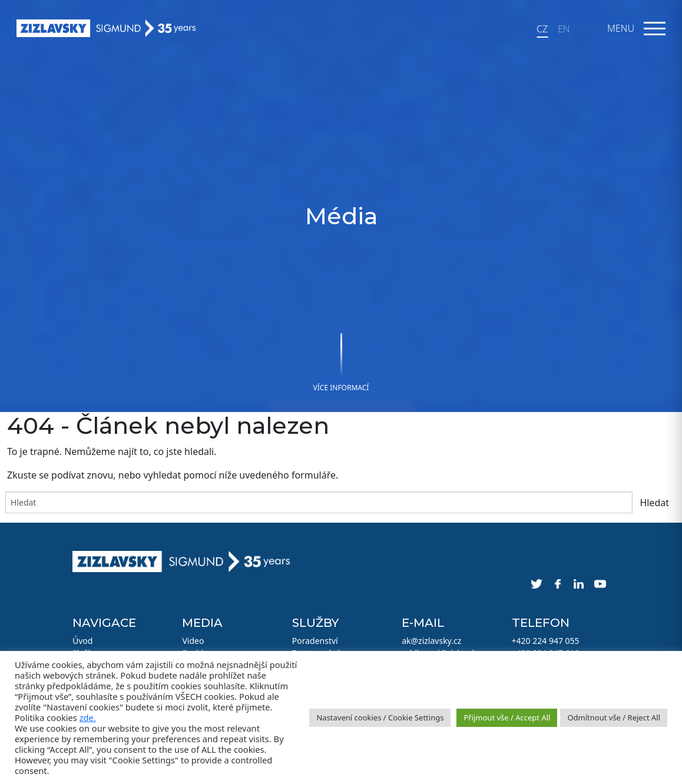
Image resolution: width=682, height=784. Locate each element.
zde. (88, 717)
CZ (542, 29)
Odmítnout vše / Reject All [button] (614, 717)
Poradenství (315, 641)
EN (564, 29)
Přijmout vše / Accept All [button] (507, 717)
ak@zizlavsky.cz (431, 641)
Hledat (654, 503)
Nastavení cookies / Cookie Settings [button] (380, 717)
